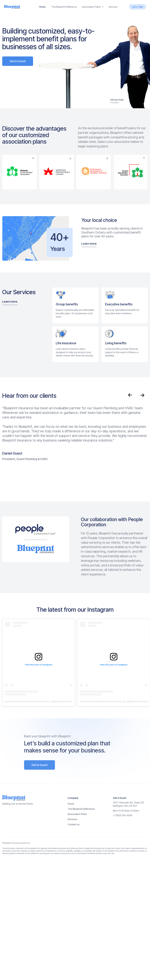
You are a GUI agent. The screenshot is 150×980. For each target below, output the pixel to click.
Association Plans (77, 814)
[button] (93, 7)
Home (42, 7)
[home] (12, 7)
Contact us (74, 824)
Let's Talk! (138, 7)
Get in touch (18, 70)
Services (113, 7)
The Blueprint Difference (64, 7)
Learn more (98, 244)
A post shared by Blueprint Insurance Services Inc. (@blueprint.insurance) (39, 702)
